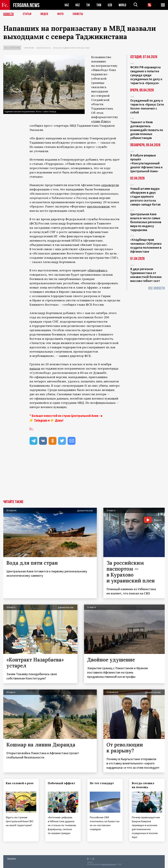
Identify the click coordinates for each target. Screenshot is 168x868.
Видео (44, 14)
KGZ (78, 5)
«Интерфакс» (97, 270)
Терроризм (29, 48)
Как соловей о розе (20, 783)
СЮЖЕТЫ (78, 14)
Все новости (157, 288)
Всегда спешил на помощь (143, 785)
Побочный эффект (61, 783)
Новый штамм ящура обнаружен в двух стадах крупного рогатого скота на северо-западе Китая (145, 196)
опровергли (110, 185)
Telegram (41, 420)
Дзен (59, 420)
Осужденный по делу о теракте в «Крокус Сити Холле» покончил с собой (147, 106)
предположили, (99, 206)
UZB (110, 5)
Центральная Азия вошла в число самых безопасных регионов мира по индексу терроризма (146, 222)
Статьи (27, 14)
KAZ (67, 5)
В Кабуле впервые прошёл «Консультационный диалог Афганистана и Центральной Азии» (146, 163)
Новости (9, 14)
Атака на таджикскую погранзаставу (71, 48)
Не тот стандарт (102, 783)
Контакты (12, 858)
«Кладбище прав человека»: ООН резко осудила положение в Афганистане (146, 246)
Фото (60, 14)
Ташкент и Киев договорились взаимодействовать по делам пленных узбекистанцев (147, 130)
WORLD (122, 5)
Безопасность (43, 48)
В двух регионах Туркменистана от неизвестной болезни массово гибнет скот (146, 275)
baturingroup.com (108, 864)
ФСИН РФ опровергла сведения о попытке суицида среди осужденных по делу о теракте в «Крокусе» (146, 75)
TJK (88, 5)
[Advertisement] (84, 475)
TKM (99, 5)
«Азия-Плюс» (101, 121)
